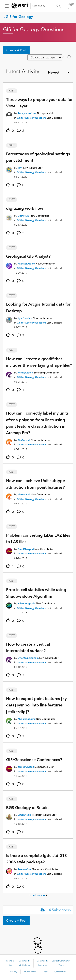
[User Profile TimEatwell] (9, 441)
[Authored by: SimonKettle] (25, 815)
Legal (45, 972)
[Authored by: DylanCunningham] (28, 658)
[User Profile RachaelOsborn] (9, 265)
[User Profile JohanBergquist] (9, 605)
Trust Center (30, 972)
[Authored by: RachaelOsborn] (26, 264)
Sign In (71, 6)
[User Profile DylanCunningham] (9, 659)
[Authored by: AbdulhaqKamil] (27, 719)
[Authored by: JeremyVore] (24, 869)
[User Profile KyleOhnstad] (9, 319)
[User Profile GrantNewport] (9, 550)
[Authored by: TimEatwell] (24, 440)
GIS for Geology (19, 17)
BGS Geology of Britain (27, 808)
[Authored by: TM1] (20, 168)
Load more (37, 895)
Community (39, 6)
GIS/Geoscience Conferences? (34, 760)
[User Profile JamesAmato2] (9, 768)
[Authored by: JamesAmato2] (26, 767)
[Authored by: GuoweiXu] (24, 216)
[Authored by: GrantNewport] (26, 549)
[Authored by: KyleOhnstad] (25, 318)
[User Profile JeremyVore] (9, 871)
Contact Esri (60, 972)
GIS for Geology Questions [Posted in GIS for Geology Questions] (32, 118)
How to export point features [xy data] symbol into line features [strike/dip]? (36, 705)
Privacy (14, 972)
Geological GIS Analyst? (28, 256)
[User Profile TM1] (9, 169)
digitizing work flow (25, 208)
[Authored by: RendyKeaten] (25, 373)
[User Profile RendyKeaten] (9, 374)
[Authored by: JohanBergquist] (27, 603)
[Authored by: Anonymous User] (27, 113)
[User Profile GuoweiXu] (9, 217)
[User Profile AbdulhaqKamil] (9, 720)
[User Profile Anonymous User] (9, 115)
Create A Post (16, 50)
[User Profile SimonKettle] (9, 816)
